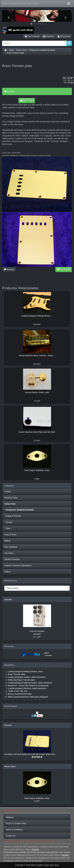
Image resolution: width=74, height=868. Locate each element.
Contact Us (11, 836)
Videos (7, 572)
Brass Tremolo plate (16, 53)
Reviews (9, 270)
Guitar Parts (21, 50)
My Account (64, 36)
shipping (71, 83)
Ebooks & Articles (12, 559)
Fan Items (9, 553)
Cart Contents (32, 36)
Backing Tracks (11, 498)
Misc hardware (11, 547)
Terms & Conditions (14, 830)
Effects (7, 541)
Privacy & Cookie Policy (16, 823)
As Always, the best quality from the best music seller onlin (30, 754)
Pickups (8, 522)
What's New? (10, 766)
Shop (11, 50)
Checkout (48, 36)
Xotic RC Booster (37, 631)
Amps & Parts (10, 535)
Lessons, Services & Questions (18, 566)
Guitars (8, 492)
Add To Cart (27, 101)
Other (7, 528)
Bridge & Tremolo (13, 516)
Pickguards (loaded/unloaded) (42, 50)
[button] (7, 16)
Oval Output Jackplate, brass (37, 798)
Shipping (10, 817)
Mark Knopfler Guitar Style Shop (20, 4)
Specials (8, 599)
